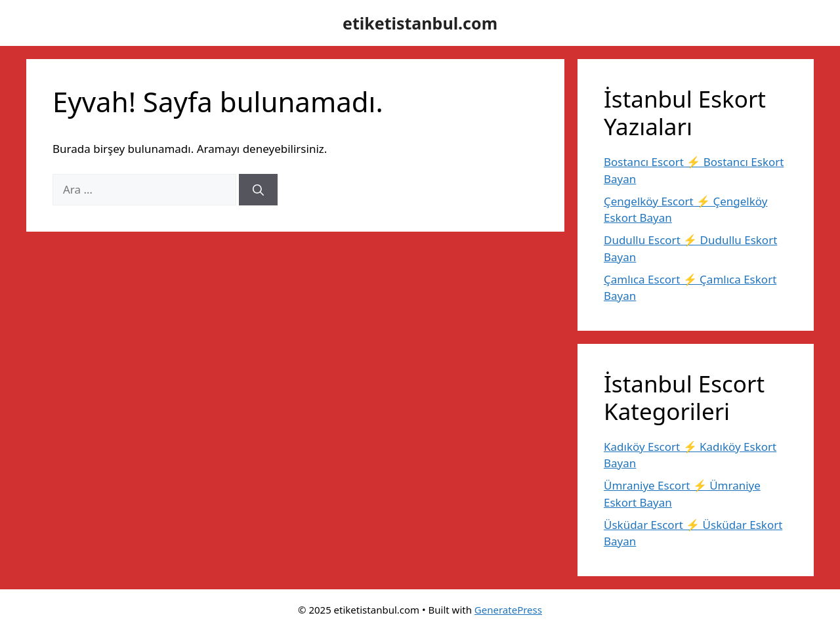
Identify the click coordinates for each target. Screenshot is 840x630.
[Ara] (258, 190)
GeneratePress (508, 610)
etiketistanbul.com (420, 23)
